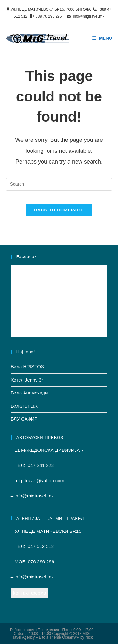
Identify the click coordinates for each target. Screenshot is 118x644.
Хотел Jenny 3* (27, 380)
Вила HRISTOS (27, 367)
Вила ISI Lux (24, 406)
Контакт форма (30, 593)
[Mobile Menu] (102, 38)
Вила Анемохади (29, 393)
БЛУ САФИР (24, 419)
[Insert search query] (59, 184)
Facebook (27, 257)
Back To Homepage (59, 210)
